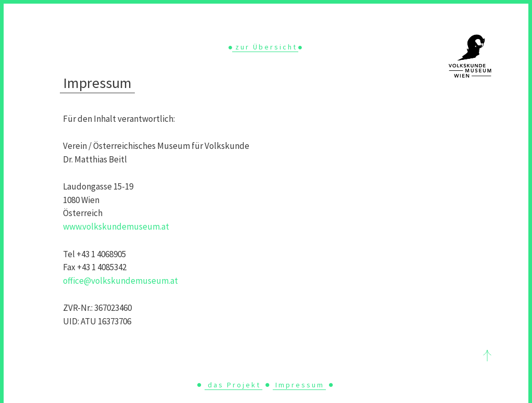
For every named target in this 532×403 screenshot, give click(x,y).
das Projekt (234, 385)
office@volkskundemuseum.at (121, 281)
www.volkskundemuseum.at (116, 226)
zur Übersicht (266, 47)
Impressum (300, 385)
